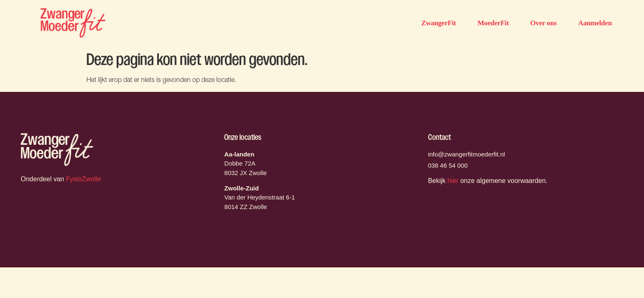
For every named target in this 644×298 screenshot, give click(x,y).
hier (453, 181)
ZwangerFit (439, 23)
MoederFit (493, 23)
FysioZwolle (83, 179)
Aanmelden (595, 23)
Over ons (543, 23)
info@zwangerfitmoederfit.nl (467, 154)
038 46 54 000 (448, 165)
